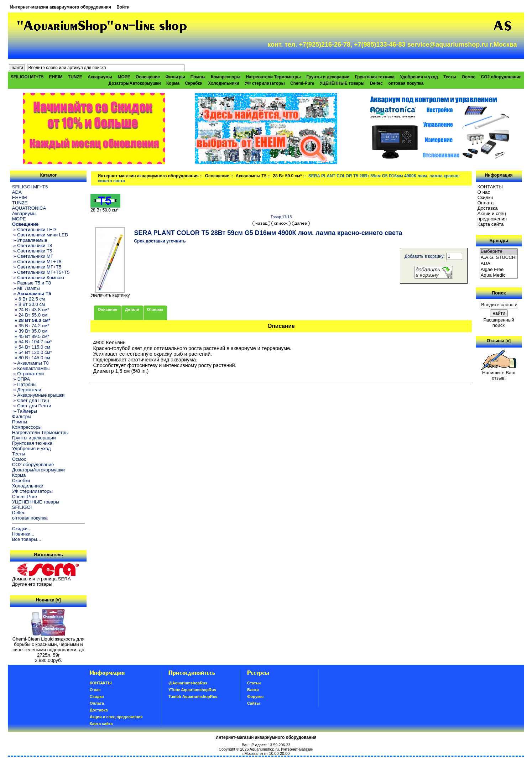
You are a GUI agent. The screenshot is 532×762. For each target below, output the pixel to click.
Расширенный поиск (499, 323)
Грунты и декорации (328, 77)
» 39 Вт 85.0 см (30, 331)
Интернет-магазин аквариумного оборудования (60, 7)
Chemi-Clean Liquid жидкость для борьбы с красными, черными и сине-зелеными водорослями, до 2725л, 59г (48, 645)
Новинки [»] (48, 600)
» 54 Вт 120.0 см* (32, 352)
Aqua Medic (499, 275)
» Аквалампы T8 (30, 363)
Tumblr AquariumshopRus (193, 696)
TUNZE (75, 77)
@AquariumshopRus (188, 683)
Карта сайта (491, 224)
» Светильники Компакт (38, 278)
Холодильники (224, 83)
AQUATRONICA (29, 208)
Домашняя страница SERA (41, 579)
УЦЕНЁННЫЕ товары (342, 83)
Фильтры (175, 77)
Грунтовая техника (375, 77)
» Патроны (24, 384)
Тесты (450, 77)
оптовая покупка (406, 83)
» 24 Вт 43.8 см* (31, 310)
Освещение (217, 176)
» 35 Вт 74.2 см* (31, 326)
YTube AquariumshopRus (192, 690)
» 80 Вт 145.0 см (31, 358)
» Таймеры (25, 411)
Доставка (488, 208)
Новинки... (23, 534)
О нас (484, 192)
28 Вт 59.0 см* (287, 176)
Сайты (254, 703)
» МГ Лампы (26, 288)
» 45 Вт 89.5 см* (31, 336)
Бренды (499, 241)
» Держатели (27, 390)
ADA (17, 192)
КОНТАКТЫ (490, 187)
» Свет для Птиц (31, 400)
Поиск (499, 293)
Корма (173, 83)
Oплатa (486, 203)
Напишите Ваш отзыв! (499, 373)
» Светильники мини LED (40, 235)
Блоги (253, 690)
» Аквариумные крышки (38, 395)
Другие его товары (32, 584)
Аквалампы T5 (251, 176)
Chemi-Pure (302, 83)
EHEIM (56, 77)
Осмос (469, 77)
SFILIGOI (22, 507)
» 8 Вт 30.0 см (28, 304)
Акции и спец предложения (492, 216)
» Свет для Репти (32, 406)
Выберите (499, 252)
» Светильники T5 (32, 251)
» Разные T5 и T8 (32, 283)
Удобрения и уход (419, 77)
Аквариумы (100, 77)
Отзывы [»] (499, 341)
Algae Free (499, 270)
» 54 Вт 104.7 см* (32, 342)
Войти (123, 7)
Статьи (254, 683)
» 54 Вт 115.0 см (31, 347)
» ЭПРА (21, 379)
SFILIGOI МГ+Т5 (27, 77)
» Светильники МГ (33, 256)
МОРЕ (124, 77)
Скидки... (22, 529)
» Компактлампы (31, 368)
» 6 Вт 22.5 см (28, 299)
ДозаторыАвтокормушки (135, 83)
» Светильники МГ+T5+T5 (41, 272)
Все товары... (27, 539)
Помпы (198, 77)
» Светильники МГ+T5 (37, 267)
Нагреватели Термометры (273, 77)
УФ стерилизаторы (265, 83)
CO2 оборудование (501, 77)
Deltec (376, 83)
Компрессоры (226, 77)
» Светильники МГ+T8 (37, 262)
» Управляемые (30, 240)
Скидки (485, 197)
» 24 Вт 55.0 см (30, 315)
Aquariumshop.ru (264, 749)
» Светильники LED (34, 229)
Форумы (255, 696)
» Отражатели (28, 374)
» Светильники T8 (32, 246)
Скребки (194, 83)
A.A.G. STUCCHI (499, 258)
